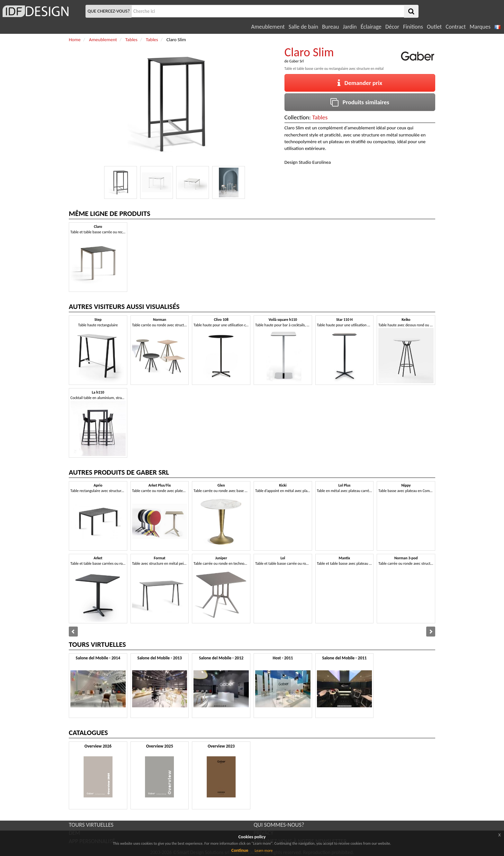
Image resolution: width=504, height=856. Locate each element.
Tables (320, 117)
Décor (392, 27)
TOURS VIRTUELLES (91, 825)
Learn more (264, 851)
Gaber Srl (297, 61)
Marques (480, 27)
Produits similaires (360, 102)
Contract (456, 27)
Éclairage (371, 27)
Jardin (350, 27)
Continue (240, 850)
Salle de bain (303, 27)
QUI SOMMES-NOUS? (279, 825)
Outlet (434, 27)
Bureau (330, 27)
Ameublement (268, 27)
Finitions (413, 27)
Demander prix (360, 83)
